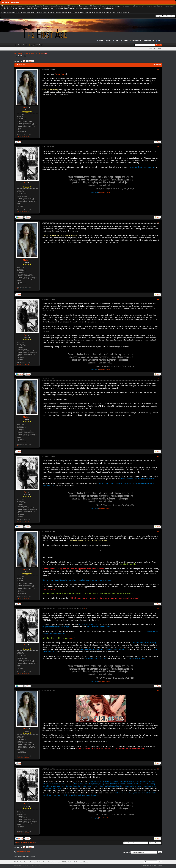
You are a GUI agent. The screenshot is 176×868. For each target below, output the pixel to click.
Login (33, 45)
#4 (158, 299)
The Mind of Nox (104, 192)
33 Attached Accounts (23, 136)
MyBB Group (37, 866)
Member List (136, 41)
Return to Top (28, 862)
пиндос (71, 638)
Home (101, 41)
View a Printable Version (24, 851)
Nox (26, 183)
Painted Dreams (60, 74)
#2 (158, 147)
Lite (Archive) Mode (40, 862)
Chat (117, 41)
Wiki (109, 41)
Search (125, 41)
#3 (158, 222)
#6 (158, 456)
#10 (158, 768)
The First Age (18, 54)
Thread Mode (157, 65)
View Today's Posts (155, 48)
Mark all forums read (54, 862)
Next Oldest (20, 843)
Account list (149, 41)
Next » (31, 61)
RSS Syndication (67, 862)
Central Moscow (29, 54)
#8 (158, 609)
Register (39, 45)
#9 (158, 691)
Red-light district (40, 54)
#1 (158, 69)
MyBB (23, 866)
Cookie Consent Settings (81, 862)
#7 (158, 531)
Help (160, 41)
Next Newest (30, 843)
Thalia (26, 108)
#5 (158, 379)
